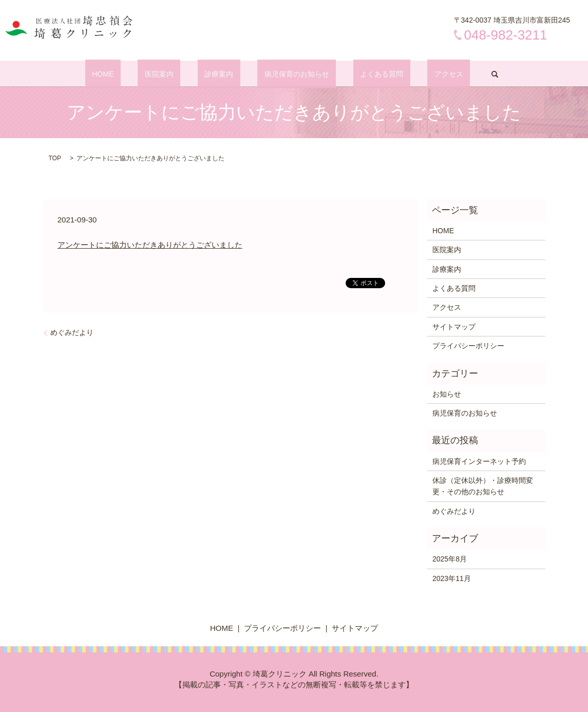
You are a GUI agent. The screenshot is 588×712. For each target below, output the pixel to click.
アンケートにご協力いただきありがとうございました (150, 245)
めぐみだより (72, 332)
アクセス (414, 74)
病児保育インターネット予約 (479, 461)
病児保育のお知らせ (290, 74)
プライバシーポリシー (468, 346)
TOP (55, 158)
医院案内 (180, 74)
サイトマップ (454, 327)
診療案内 (226, 74)
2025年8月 (450, 559)
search (453, 74)
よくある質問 (361, 74)
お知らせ (447, 394)
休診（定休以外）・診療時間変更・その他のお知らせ (483, 486)
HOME (138, 74)
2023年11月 (452, 578)
